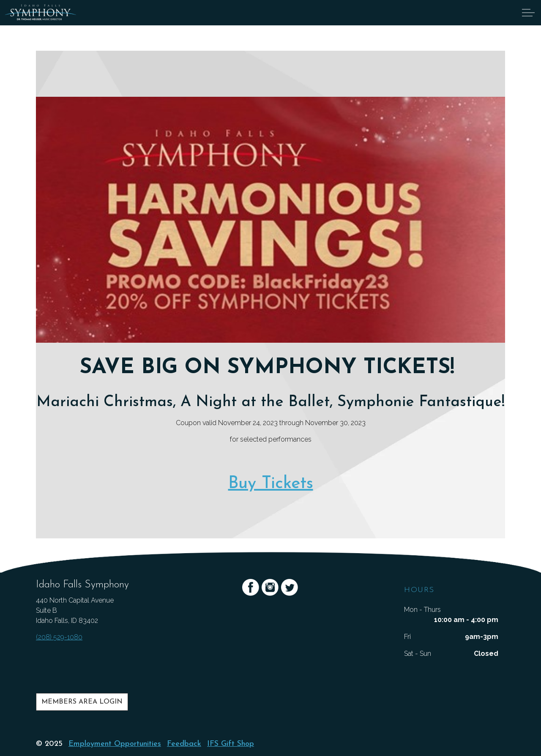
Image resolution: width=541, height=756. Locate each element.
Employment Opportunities (115, 744)
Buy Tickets (271, 484)
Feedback (184, 744)
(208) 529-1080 (59, 637)
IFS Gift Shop (231, 744)
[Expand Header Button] (528, 13)
